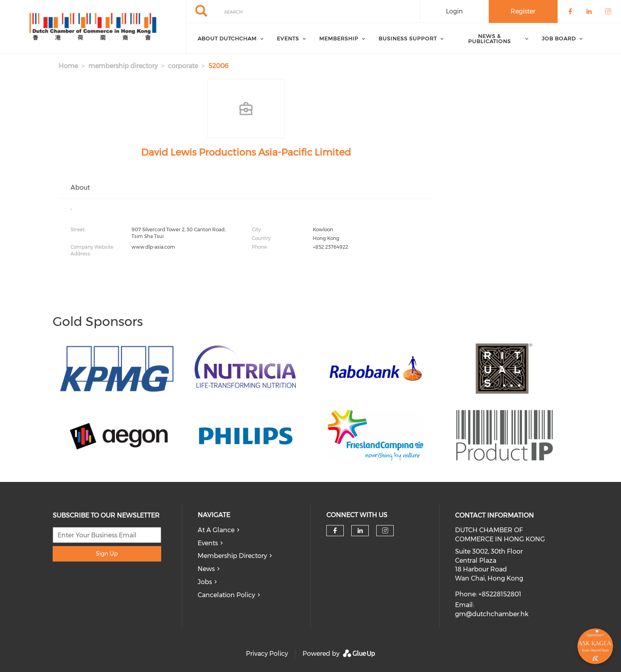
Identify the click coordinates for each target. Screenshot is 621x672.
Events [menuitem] (288, 38)
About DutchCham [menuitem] (227, 38)
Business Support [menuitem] (408, 38)
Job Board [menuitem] (559, 38)
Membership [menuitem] (339, 38)
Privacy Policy (267, 654)
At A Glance (216, 530)
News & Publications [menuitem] (490, 39)
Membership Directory (232, 556)
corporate (183, 66)
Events (208, 543)
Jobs (205, 582)
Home (68, 66)
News (206, 569)
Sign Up (107, 554)
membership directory (123, 66)
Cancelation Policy (226, 595)
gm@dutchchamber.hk (492, 614)
